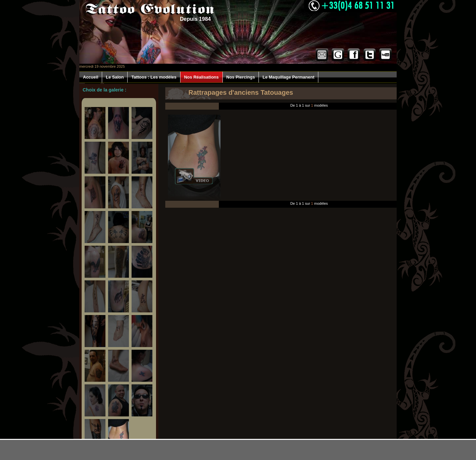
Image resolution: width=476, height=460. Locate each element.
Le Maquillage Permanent (288, 77)
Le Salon (115, 77)
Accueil (91, 77)
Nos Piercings (241, 77)
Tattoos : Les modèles (154, 77)
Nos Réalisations (201, 77)
